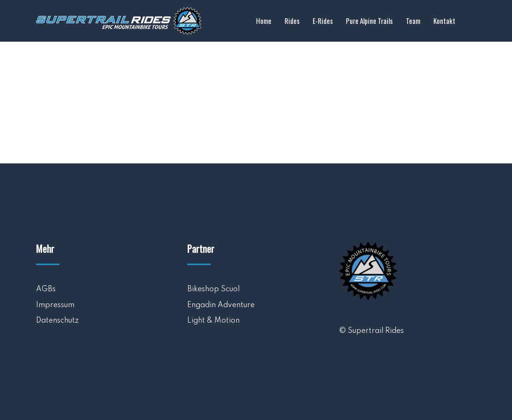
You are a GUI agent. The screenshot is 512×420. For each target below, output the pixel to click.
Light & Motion (213, 321)
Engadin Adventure (221, 305)
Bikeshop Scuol (213, 289)
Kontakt (444, 21)
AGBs (46, 289)
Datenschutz (57, 321)
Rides (292, 21)
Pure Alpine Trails (369, 21)
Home (264, 21)
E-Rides (323, 21)
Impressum (55, 305)
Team (413, 21)
